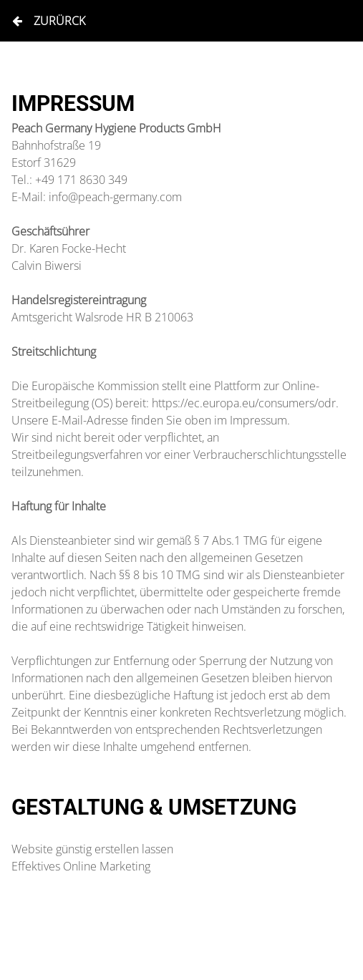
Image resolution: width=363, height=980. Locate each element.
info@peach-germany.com (115, 197)
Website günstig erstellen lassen (92, 849)
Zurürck (49, 21)
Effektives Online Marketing (81, 866)
